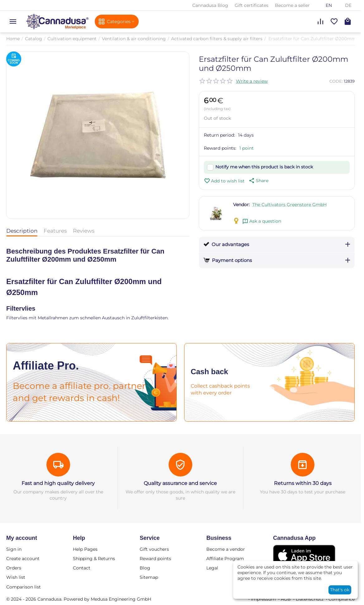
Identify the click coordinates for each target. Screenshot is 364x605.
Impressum (263, 599)
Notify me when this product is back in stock (264, 167)
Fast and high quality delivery (58, 483)
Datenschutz (310, 599)
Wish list (16, 577)
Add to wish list (224, 181)
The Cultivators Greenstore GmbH (290, 205)
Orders (14, 568)
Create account (23, 559)
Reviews (84, 231)
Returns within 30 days (303, 483)
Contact (82, 568)
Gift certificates (251, 5)
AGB (286, 599)
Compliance (342, 599)
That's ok (340, 590)
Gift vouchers (154, 549)
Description (22, 231)
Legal (212, 568)
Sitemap (149, 577)
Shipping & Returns (94, 559)
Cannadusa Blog (210, 5)
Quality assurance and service (180, 483)
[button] (258, 181)
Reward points (155, 559)
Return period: (219, 135)
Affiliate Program (225, 559)
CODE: (336, 81)
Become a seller (292, 5)
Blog (145, 568)
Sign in (14, 549)
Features (55, 231)
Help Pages (85, 549)
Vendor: (241, 205)
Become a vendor (226, 549)
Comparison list (24, 587)
